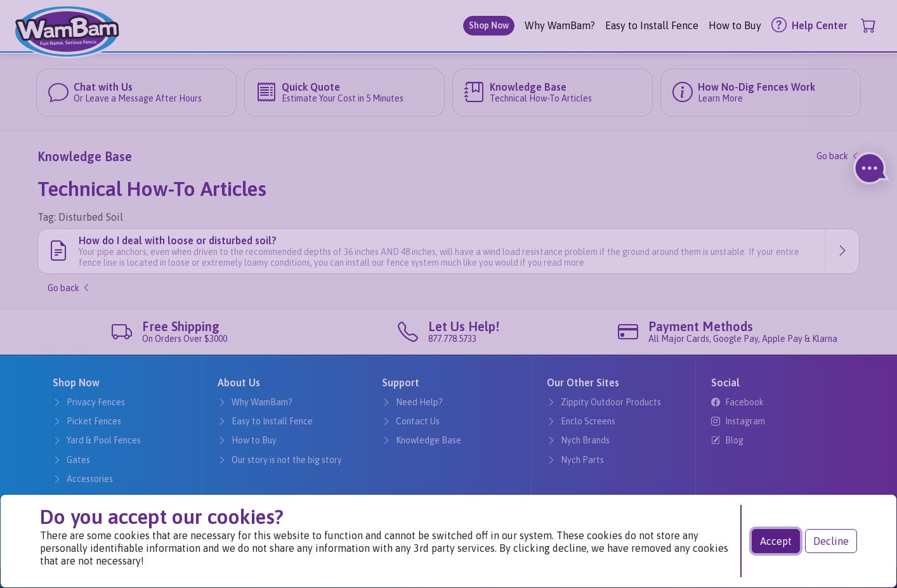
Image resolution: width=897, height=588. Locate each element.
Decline (831, 541)
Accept (776, 541)
